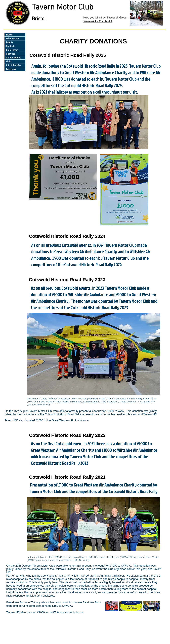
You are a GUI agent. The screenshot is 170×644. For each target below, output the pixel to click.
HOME (9, 35)
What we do (12, 38)
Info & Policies (14, 65)
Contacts (11, 46)
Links (9, 61)
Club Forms (12, 50)
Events (10, 42)
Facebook (11, 69)
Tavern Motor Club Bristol (98, 21)
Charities (11, 54)
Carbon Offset (13, 58)
